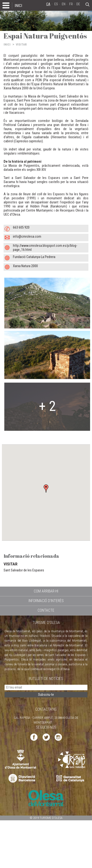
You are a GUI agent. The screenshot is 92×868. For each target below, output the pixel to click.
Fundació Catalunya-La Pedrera (34, 257)
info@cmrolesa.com (27, 237)
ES (56, 4)
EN (64, 4)
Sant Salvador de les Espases (24, 570)
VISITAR (21, 44)
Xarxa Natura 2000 (25, 266)
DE (78, 4)
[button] (46, 489)
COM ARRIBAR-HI (46, 591)
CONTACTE (46, 610)
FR (71, 4)
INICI (18, 6)
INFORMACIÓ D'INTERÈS (46, 601)
